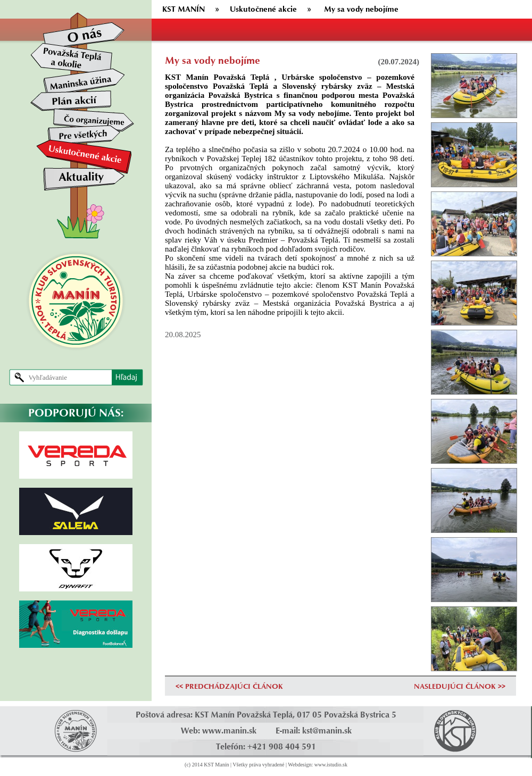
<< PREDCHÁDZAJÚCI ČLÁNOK (229, 686)
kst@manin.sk (327, 731)
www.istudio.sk (331, 765)
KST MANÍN (184, 9)
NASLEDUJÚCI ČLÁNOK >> (460, 686)
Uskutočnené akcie (263, 9)
